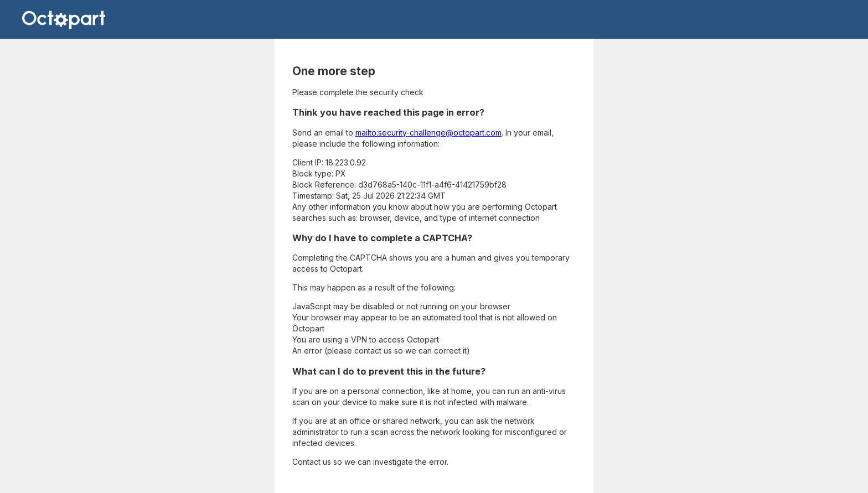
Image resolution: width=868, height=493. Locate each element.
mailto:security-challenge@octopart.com (428, 133)
